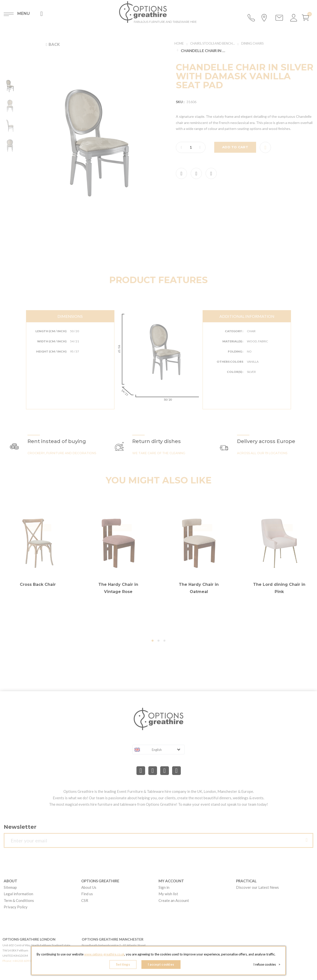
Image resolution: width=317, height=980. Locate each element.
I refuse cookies (268, 965)
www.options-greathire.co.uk (104, 955)
